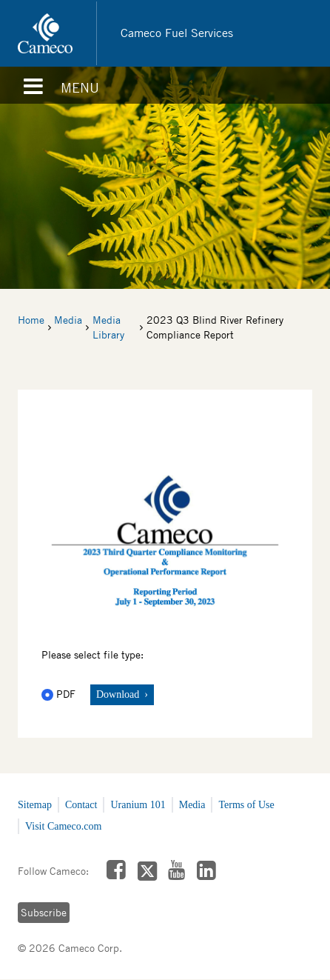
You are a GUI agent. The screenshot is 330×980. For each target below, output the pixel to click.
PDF (60, 694)
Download (119, 694)
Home (31, 320)
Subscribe (44, 913)
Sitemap (35, 805)
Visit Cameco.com (63, 826)
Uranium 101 (138, 805)
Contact (81, 805)
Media (68, 320)
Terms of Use (246, 805)
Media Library (108, 327)
